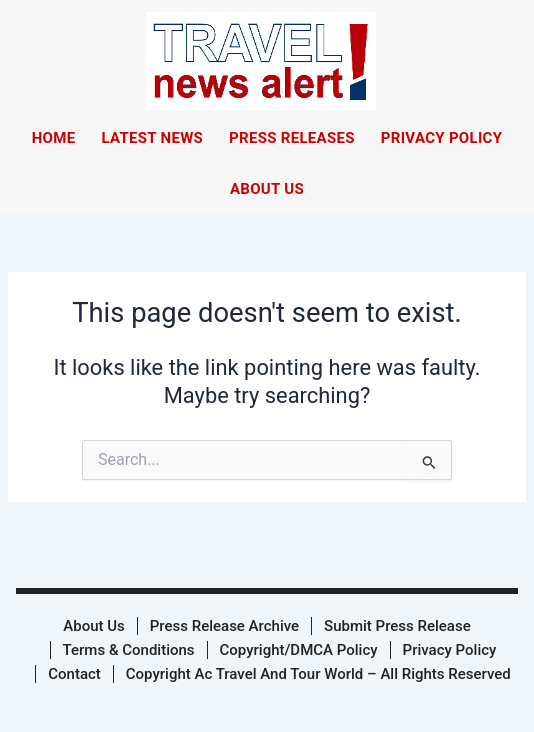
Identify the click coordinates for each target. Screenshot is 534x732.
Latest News (152, 138)
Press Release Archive (224, 626)
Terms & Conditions (129, 650)
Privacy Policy (442, 138)
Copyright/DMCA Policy (299, 650)
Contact (74, 674)
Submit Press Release (397, 626)
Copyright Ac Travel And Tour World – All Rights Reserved (318, 674)
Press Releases (292, 138)
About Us (267, 189)
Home (54, 138)
